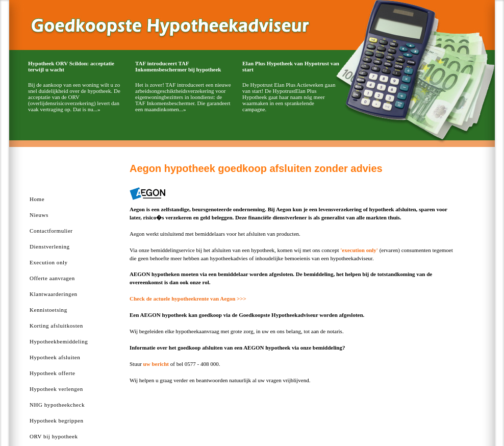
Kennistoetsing (48, 310)
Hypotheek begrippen (56, 420)
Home (37, 199)
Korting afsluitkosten (56, 326)
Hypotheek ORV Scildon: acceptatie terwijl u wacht (71, 66)
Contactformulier (51, 231)
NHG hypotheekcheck (57, 405)
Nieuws (39, 215)
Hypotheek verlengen (56, 389)
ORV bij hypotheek (54, 436)
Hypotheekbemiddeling (59, 341)
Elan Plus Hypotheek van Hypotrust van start (291, 66)
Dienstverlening (50, 246)
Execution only (49, 262)
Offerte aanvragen (52, 278)
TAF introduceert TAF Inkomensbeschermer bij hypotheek (178, 66)
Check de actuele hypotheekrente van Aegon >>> (188, 299)
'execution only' (359, 250)
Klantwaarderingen (54, 294)
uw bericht (156, 364)
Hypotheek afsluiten (55, 357)
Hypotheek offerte (52, 373)
